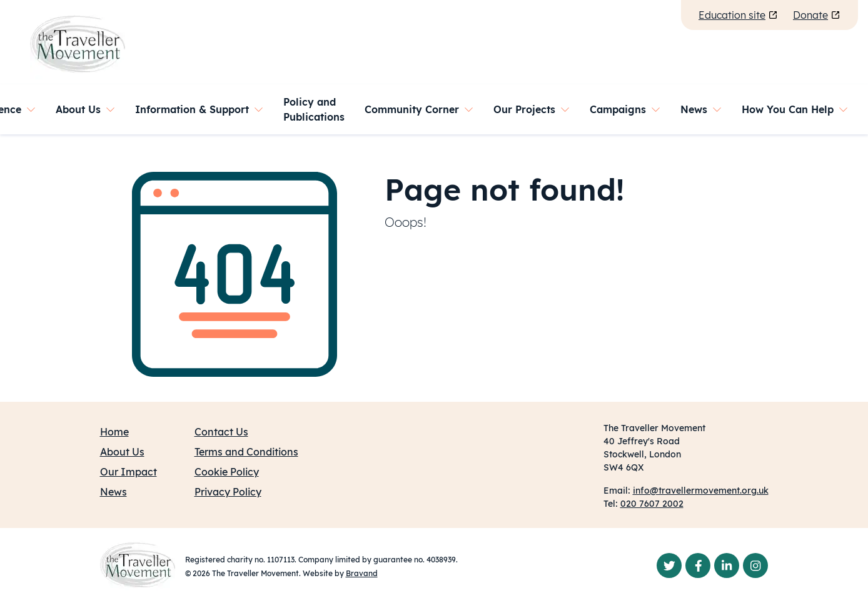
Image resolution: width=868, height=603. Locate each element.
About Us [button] (78, 109)
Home (114, 432)
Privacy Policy (228, 492)
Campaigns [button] (618, 109)
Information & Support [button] (192, 109)
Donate (817, 15)
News (114, 492)
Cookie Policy (227, 472)
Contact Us (221, 432)
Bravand (362, 573)
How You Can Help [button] (788, 109)
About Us (122, 452)
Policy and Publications (314, 109)
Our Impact (129, 472)
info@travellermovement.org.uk (701, 491)
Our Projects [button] (524, 109)
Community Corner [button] (412, 109)
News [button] (694, 109)
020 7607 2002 (652, 504)
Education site (738, 15)
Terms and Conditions (246, 452)
